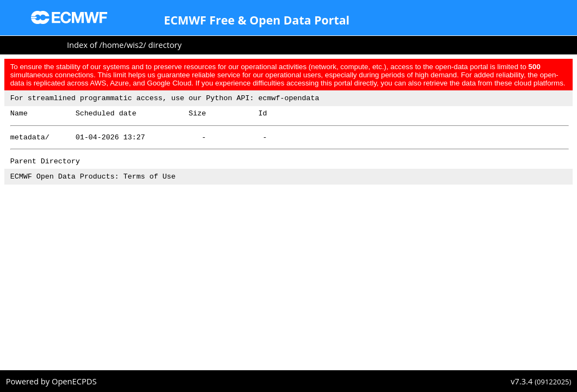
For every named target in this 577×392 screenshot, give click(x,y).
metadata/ (30, 142)
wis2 (135, 45)
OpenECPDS (74, 381)
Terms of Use (150, 184)
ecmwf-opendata (288, 99)
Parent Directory (45, 167)
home (113, 45)
